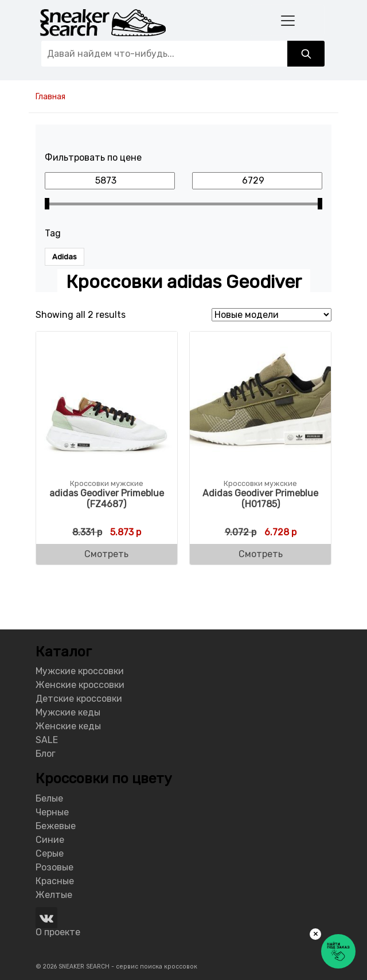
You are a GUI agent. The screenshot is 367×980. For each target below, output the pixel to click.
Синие (50, 840)
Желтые (54, 895)
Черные (52, 812)
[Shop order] (272, 315)
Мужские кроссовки (80, 671)
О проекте (58, 932)
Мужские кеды (68, 712)
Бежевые (56, 826)
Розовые (54, 867)
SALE (47, 740)
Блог (46, 754)
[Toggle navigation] (288, 20)
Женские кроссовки (80, 685)
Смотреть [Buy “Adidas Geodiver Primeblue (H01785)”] (261, 554)
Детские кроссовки (79, 699)
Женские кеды (68, 726)
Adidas (65, 257)
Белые (49, 798)
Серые (50, 853)
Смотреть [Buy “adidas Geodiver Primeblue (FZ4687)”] (106, 554)
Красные (55, 881)
